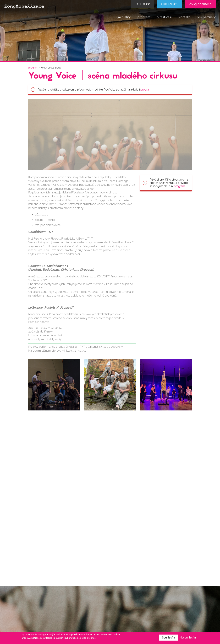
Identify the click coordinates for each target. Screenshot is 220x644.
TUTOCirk (142, 4)
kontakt (184, 17)
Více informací (89, 638)
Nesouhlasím (188, 638)
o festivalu (164, 17)
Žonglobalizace (200, 4)
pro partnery (206, 17)
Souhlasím (169, 638)
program (144, 17)
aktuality (124, 17)
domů (109, 17)
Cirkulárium (169, 4)
